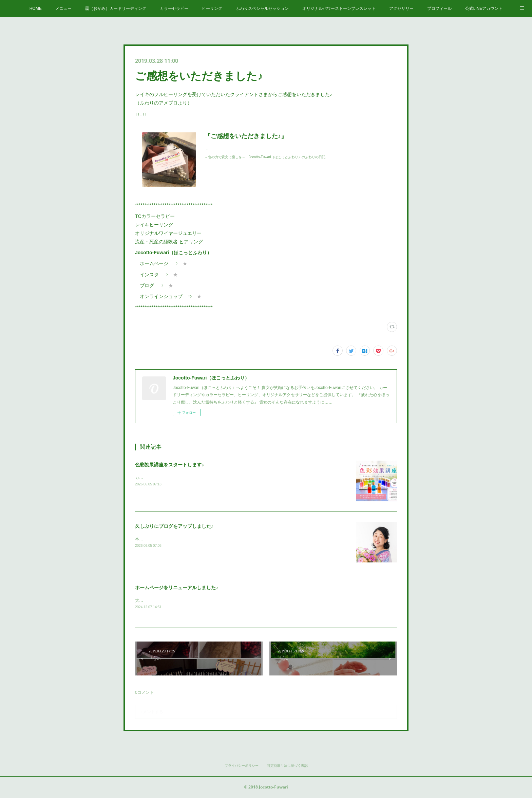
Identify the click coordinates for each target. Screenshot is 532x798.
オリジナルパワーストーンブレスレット (339, 8)
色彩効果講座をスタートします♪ (169, 465)
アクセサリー (401, 8)
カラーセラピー (174, 8)
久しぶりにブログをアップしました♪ (174, 526)
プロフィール (439, 8)
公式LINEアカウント (484, 8)
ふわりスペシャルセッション (262, 8)
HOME (36, 8)
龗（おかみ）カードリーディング (116, 8)
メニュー (63, 8)
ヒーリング (212, 8)
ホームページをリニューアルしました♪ (177, 588)
